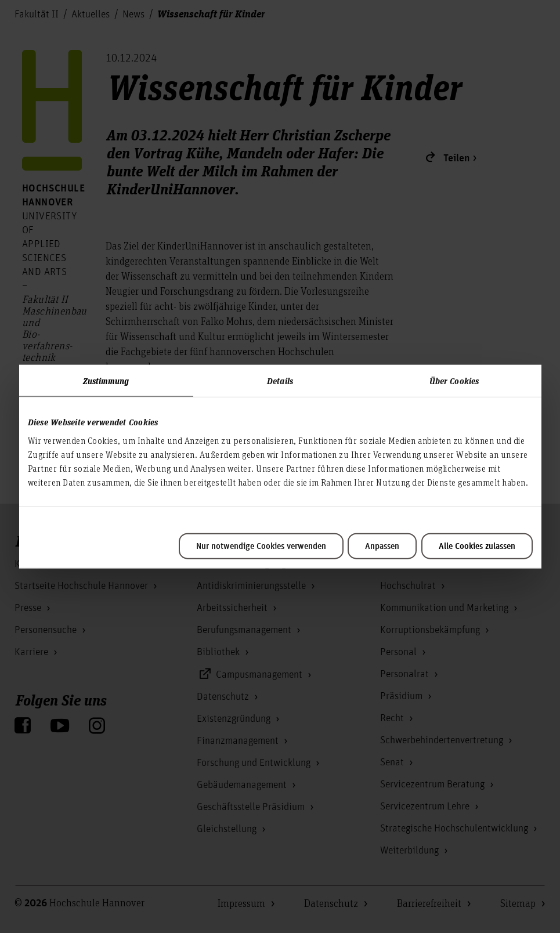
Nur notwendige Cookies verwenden (261, 546)
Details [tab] (280, 381)
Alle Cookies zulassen (477, 546)
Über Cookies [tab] (454, 381)
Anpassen (382, 546)
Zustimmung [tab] (106, 381)
